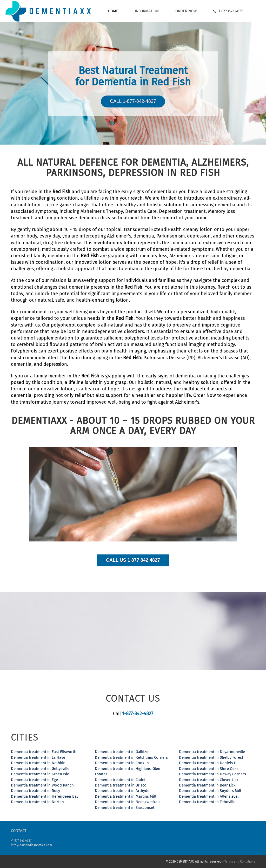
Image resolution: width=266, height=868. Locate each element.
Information (147, 11)
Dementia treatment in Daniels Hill (209, 763)
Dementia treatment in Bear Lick (207, 785)
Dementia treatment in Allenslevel (209, 796)
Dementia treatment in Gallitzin (122, 752)
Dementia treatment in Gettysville (40, 769)
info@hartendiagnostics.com (31, 845)
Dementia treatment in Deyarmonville (212, 752)
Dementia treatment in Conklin (122, 763)
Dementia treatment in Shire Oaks (209, 769)
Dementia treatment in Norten (37, 802)
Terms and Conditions (240, 862)
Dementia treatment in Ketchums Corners (131, 757)
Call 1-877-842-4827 (133, 101)
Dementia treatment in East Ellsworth (44, 752)
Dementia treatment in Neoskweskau (127, 802)
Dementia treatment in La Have (38, 757)
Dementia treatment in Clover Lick (209, 780)
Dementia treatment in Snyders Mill (210, 791)
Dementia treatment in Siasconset (125, 808)
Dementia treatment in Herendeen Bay (45, 796)
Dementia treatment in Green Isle (40, 774)
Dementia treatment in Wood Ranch (42, 785)
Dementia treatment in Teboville (207, 802)
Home (113, 11)
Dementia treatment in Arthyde (122, 791)
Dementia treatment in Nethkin (38, 763)
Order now (186, 11)
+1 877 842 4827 (21, 840)
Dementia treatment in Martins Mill (125, 796)
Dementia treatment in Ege (34, 780)
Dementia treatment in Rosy (35, 791)
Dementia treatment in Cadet (120, 780)
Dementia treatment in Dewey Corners (212, 774)
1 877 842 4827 (228, 11)
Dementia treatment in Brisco (121, 785)
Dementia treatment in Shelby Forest (211, 757)
